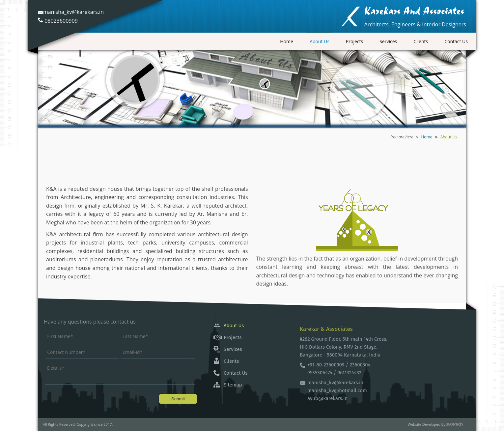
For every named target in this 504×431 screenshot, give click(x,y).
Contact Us (456, 41)
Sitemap (233, 385)
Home (287, 41)
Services (388, 41)
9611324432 (349, 373)
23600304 (360, 365)
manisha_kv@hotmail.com (337, 390)
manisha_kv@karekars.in (71, 12)
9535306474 (321, 373)
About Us (320, 41)
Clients (421, 41)
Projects (354, 41)
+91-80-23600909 (326, 365)
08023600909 (61, 21)
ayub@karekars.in (327, 398)
